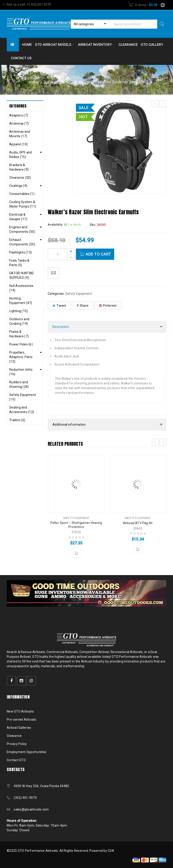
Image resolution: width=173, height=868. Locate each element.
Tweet (59, 306)
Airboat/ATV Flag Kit (138, 523)
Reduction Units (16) (21, 372)
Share (83, 306)
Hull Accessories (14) (21, 288)
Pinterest (108, 306)
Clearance (14, 736)
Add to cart (98, 254)
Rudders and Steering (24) (19, 384)
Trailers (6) (17, 420)
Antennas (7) (19, 123)
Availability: (55, 225)
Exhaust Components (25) (22, 242)
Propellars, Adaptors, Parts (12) (21, 357)
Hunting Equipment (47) (21, 301)
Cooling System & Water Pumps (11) (23, 204)
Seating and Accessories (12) (22, 410)
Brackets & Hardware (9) (19, 167)
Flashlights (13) (20, 252)
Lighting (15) (18, 311)
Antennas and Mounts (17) (20, 134)
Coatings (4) (18, 186)
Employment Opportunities (27, 752)
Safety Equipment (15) (23, 397)
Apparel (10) (18, 144)
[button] (76, 553)
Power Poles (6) (21, 344)
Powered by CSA (102, 851)
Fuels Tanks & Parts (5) (19, 263)
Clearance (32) (20, 178)
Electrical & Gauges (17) (18, 217)
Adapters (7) (19, 115)
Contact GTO (16, 760)
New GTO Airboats (20, 711)
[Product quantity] (61, 254)
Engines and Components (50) (22, 229)
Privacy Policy (17, 744)
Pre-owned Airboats (22, 720)
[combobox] (90, 24)
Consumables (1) (22, 194)
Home (34, 82)
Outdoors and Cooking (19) (19, 321)
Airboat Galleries (19, 728)
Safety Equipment (59, 82)
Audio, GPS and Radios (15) (21, 155)
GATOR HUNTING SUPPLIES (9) (22, 275)
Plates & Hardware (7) (19, 334)
